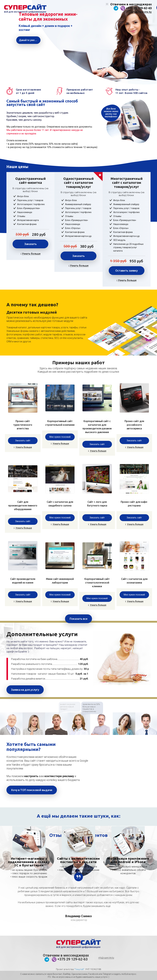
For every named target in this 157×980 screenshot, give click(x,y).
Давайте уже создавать (30, 40)
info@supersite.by (142, 12)
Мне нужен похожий (60, 437)
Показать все (78, 619)
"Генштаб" (79, 969)
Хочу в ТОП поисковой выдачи (32, 790)
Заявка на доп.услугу (25, 690)
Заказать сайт (23, 441)
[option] (11, 724)
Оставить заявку (126, 270)
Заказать (31, 244)
